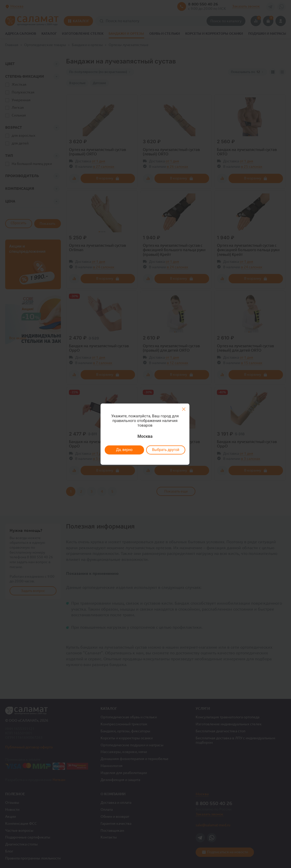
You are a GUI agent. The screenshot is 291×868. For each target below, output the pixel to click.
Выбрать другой (166, 450)
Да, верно (124, 450)
